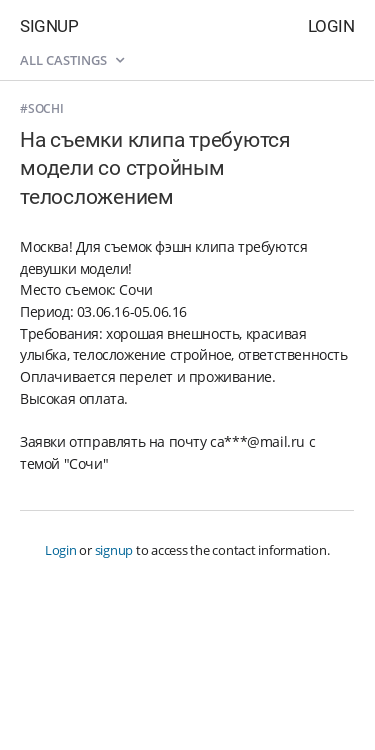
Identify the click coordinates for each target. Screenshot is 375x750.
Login (331, 26)
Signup (49, 26)
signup (114, 550)
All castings (72, 60)
